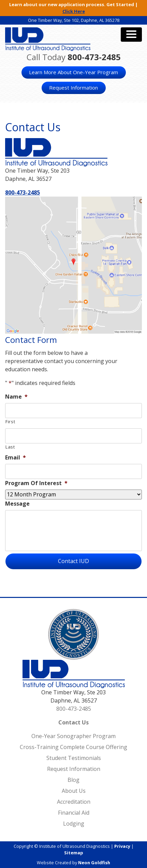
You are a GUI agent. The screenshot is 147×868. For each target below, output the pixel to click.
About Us (74, 791)
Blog (73, 780)
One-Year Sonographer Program (73, 736)
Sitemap (74, 853)
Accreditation (74, 802)
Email (16, 458)
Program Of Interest (36, 483)
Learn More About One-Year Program (73, 72)
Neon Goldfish (94, 863)
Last (10, 447)
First (10, 422)
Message (17, 504)
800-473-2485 (94, 57)
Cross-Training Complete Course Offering (73, 747)
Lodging (74, 824)
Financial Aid (74, 813)
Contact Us (73, 722)
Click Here (74, 11)
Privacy (122, 846)
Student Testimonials (74, 758)
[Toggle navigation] (131, 35)
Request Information (73, 88)
